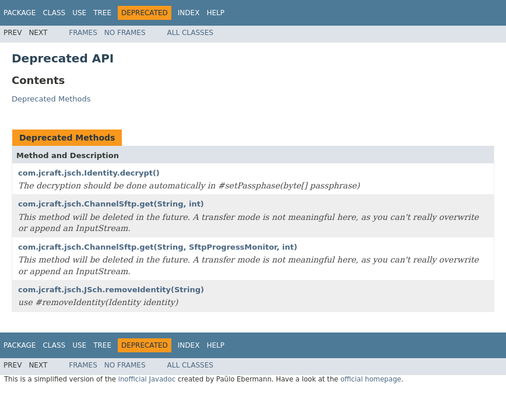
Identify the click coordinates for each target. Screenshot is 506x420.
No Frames (125, 33)
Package (20, 13)
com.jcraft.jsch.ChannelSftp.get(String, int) (111, 204)
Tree (102, 13)
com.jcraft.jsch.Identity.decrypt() (89, 173)
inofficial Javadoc (147, 379)
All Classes (190, 33)
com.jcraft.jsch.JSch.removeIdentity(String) (111, 290)
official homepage (371, 379)
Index (189, 13)
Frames (83, 33)
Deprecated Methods (51, 99)
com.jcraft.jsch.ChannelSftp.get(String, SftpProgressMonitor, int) (158, 247)
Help (215, 13)
